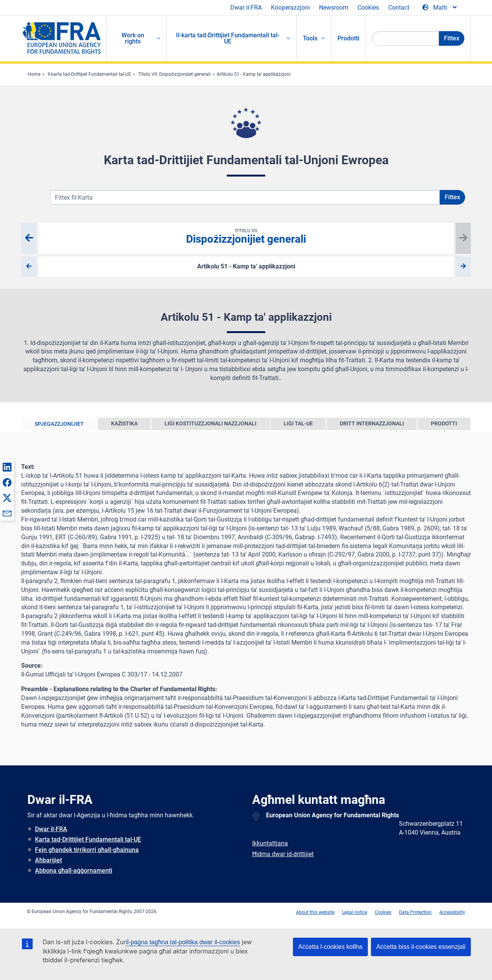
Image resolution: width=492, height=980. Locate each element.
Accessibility (452, 912)
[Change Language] (440, 8)
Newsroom (334, 7)
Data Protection (415, 912)
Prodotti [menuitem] (348, 38)
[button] (7, 467)
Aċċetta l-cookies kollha (330, 947)
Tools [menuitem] (310, 38)
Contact (399, 7)
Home (34, 74)
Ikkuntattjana (270, 843)
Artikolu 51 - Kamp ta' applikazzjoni (254, 74)
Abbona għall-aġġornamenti (74, 871)
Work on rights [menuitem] (133, 38)
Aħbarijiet (48, 860)
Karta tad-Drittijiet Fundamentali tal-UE (88, 839)
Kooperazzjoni (290, 7)
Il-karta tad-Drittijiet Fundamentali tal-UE (89, 74)
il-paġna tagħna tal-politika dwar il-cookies (183, 942)
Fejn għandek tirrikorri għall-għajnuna (87, 850)
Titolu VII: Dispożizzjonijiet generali (175, 74)
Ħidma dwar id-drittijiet (283, 854)
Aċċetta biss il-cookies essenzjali (421, 947)
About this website (315, 912)
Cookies (368, 7)
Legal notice (355, 912)
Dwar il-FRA (246, 7)
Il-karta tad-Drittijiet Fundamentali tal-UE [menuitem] (228, 38)
